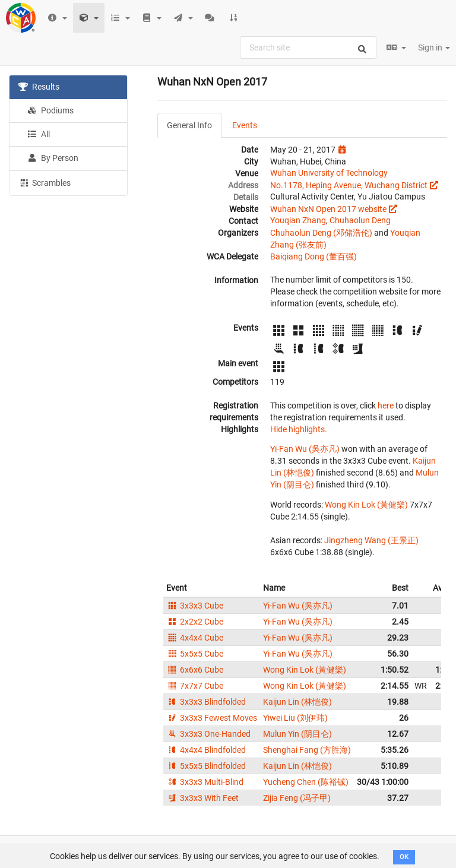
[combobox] (308, 47)
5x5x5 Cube (195, 654)
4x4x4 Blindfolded (206, 750)
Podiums (50, 110)
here (386, 406)
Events (245, 125)
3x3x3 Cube (195, 606)
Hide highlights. (299, 429)
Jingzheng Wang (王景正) (371, 540)
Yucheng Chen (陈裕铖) (306, 782)
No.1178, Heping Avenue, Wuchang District (349, 185)
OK (404, 857)
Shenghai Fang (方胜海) (307, 750)
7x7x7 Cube (195, 686)
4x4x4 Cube (195, 638)
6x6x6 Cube (195, 670)
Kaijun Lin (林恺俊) (297, 702)
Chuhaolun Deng (360, 220)
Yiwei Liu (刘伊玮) (295, 718)
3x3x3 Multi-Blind (205, 782)
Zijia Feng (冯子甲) (297, 798)
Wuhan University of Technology (329, 173)
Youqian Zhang (298, 220)
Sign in (434, 47)
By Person (53, 158)
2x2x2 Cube (195, 622)
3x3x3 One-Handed (208, 734)
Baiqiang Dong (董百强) (313, 256)
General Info (189, 125)
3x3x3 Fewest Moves (212, 718)
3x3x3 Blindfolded (206, 702)
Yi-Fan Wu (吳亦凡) (305, 449)
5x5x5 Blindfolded (206, 766)
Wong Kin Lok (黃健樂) (366, 505)
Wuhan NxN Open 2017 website (328, 209)
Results (39, 87)
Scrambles (45, 182)
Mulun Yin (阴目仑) (297, 734)
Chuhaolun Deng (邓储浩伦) (321, 233)
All (39, 134)
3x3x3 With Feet (202, 798)
